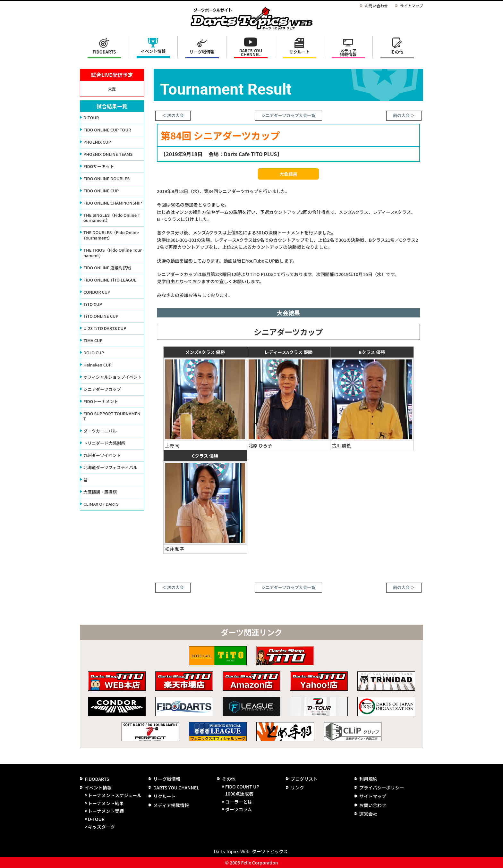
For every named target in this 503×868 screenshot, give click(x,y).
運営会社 (368, 814)
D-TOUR (96, 819)
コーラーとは (239, 802)
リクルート (299, 52)
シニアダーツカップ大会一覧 (289, 115)
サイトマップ (412, 6)
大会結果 (288, 174)
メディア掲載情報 (348, 52)
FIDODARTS (104, 52)
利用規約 (368, 779)
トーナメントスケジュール (115, 795)
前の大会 (401, 115)
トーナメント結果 (106, 803)
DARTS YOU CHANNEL (251, 52)
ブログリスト (304, 779)
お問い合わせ (376, 6)
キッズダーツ (101, 827)
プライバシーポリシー (382, 788)
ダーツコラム (239, 809)
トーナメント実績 (106, 811)
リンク (297, 788)
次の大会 (175, 115)
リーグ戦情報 (167, 779)
